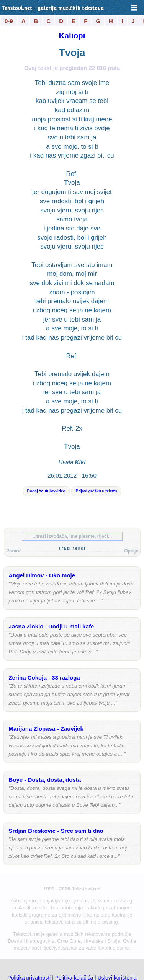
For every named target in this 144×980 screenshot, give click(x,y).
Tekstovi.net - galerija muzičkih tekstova (53, 9)
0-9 (9, 21)
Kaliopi (72, 36)
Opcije (131, 551)
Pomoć (14, 551)
